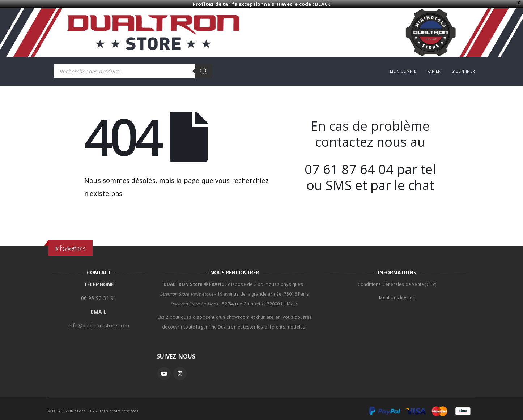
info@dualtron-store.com (99, 322)
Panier (434, 71)
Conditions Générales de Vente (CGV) (397, 280)
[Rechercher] (204, 71)
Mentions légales (397, 294)
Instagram (180, 374)
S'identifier (463, 71)
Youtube (164, 374)
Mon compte (403, 71)
